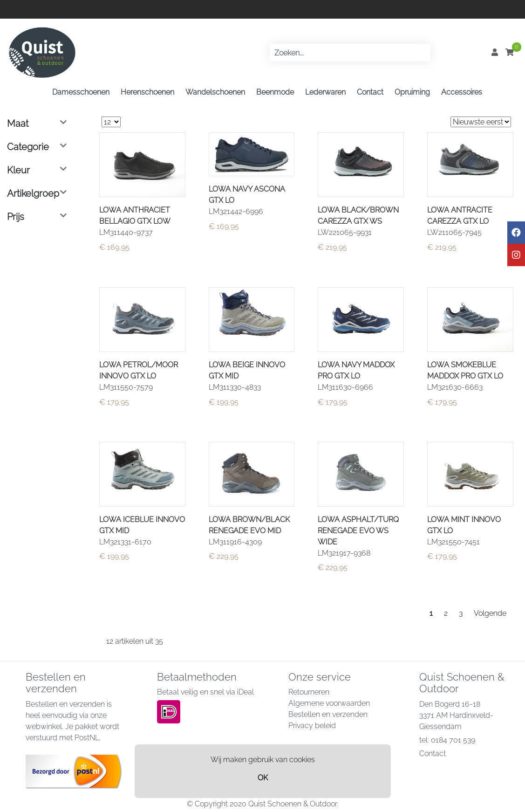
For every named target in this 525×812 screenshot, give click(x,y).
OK (263, 778)
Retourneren (309, 692)
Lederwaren (325, 92)
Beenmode (275, 92)
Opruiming (412, 92)
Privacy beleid (312, 726)
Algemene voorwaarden (329, 703)
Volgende (490, 613)
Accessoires (462, 92)
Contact (370, 92)
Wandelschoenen (215, 92)
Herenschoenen (147, 92)
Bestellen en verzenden (328, 714)
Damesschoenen (81, 92)
